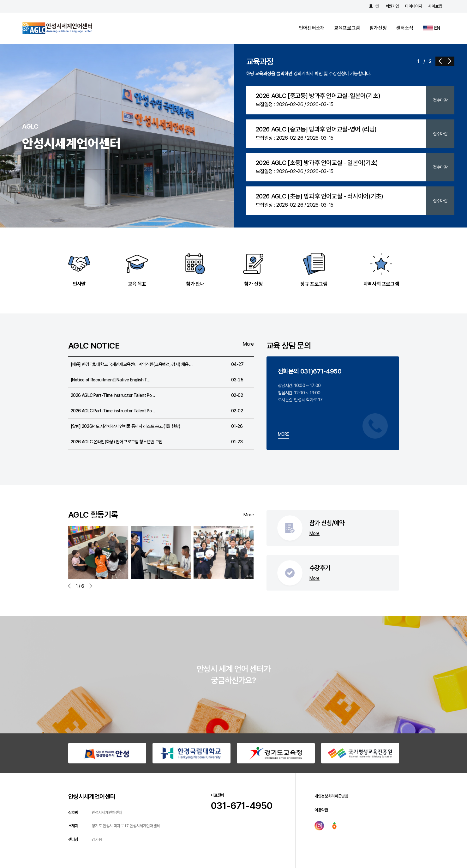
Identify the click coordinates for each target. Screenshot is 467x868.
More (248, 344)
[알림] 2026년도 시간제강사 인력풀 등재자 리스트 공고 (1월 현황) (126, 426)
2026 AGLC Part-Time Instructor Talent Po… (113, 395)
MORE (284, 434)
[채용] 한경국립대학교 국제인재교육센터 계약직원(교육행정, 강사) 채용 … (132, 364)
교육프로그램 (347, 28)
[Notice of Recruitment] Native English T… (111, 380)
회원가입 (392, 6)
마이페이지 (413, 6)
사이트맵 (435, 6)
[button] (440, 61)
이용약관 (321, 810)
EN (431, 28)
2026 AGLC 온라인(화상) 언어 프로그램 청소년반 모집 (117, 442)
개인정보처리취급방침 (331, 796)
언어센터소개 (312, 28)
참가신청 (378, 28)
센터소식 (405, 28)
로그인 (374, 6)
